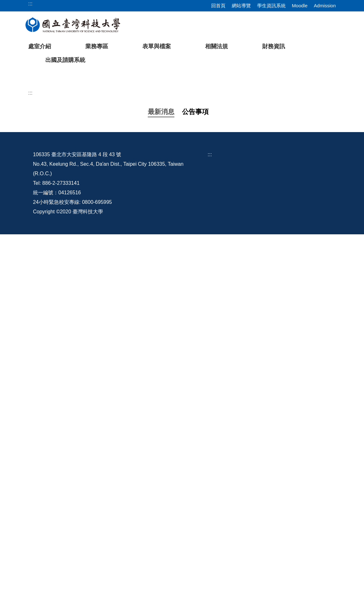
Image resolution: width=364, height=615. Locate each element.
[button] (15, 125)
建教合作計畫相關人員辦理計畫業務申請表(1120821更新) (126, 390)
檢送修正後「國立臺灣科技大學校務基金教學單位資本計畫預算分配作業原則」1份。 (157, 291)
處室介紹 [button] (40, 46)
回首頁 (218, 6)
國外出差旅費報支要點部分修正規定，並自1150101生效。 (127, 251)
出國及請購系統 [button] (65, 60)
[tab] (271, 176)
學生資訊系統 (271, 6)
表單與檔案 (157, 46)
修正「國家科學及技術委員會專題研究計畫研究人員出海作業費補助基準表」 (148, 430)
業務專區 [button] (97, 46)
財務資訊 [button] (274, 46)
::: (30, 203)
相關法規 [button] (217, 46)
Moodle (300, 6)
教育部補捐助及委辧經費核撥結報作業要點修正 (115, 370)
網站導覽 (241, 6)
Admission (325, 6)
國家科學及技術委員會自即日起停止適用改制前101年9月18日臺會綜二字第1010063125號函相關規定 (175, 450)
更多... (182, 494)
